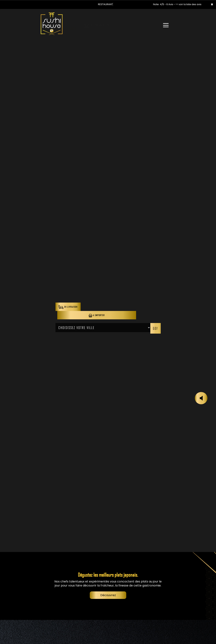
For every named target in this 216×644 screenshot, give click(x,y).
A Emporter (97, 315)
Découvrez (108, 595)
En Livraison (68, 307)
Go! (155, 328)
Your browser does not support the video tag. (108, 73)
